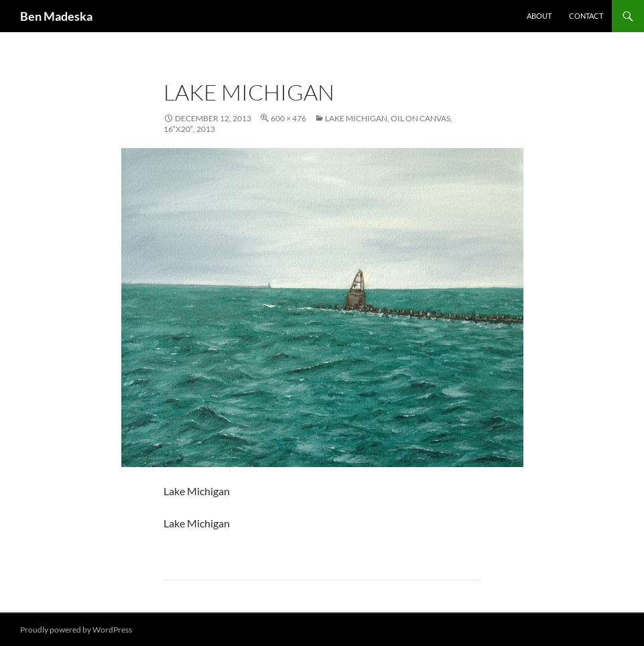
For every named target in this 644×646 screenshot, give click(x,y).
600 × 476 (288, 118)
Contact (586, 16)
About (539, 16)
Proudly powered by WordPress (76, 630)
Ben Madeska (56, 16)
